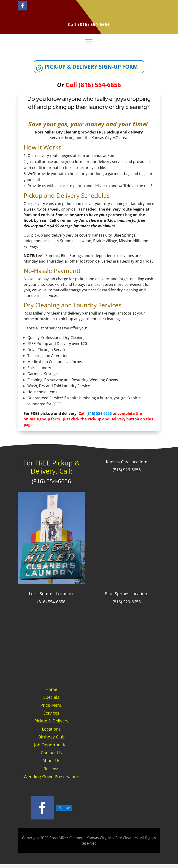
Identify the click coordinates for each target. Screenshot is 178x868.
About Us (51, 764)
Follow (64, 811)
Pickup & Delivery (51, 725)
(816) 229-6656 (127, 605)
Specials (51, 701)
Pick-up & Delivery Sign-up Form (93, 69)
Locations (51, 732)
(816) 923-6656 (127, 473)
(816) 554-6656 (94, 24)
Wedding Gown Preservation (51, 780)
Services (51, 717)
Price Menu (51, 709)
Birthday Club (51, 741)
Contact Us (51, 756)
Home (51, 693)
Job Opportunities (51, 748)
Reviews (51, 772)
